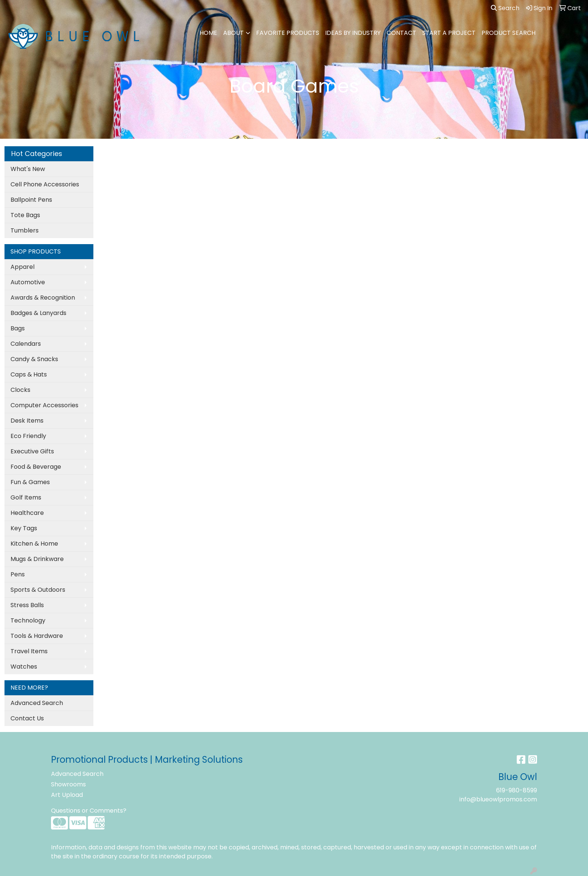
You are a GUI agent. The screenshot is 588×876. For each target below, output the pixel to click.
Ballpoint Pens (31, 200)
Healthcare (27, 513)
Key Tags (24, 528)
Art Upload (67, 795)
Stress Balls (27, 605)
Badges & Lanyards (38, 313)
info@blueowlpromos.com (498, 799)
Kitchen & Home (34, 544)
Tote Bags (25, 215)
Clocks (20, 390)
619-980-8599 (517, 790)
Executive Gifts (32, 451)
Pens (18, 574)
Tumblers (25, 230)
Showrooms (68, 784)
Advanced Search (37, 703)
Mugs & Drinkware (37, 559)
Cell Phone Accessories (45, 184)
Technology (28, 620)
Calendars (26, 344)
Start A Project (449, 33)
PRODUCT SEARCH (508, 33)
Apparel (22, 267)
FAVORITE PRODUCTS (288, 33)
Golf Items (26, 497)
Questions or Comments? (89, 811)
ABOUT (233, 33)
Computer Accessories (44, 405)
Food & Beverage (36, 467)
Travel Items (29, 651)
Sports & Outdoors (38, 590)
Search (505, 8)
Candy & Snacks (34, 359)
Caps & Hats (29, 374)
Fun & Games (30, 482)
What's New (28, 169)
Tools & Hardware (37, 636)
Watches (24, 667)
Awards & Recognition (43, 298)
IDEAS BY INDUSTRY (353, 33)
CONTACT (401, 33)
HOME (208, 33)
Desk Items (27, 421)
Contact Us (27, 718)
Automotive (28, 282)
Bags (18, 328)
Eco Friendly (28, 436)
